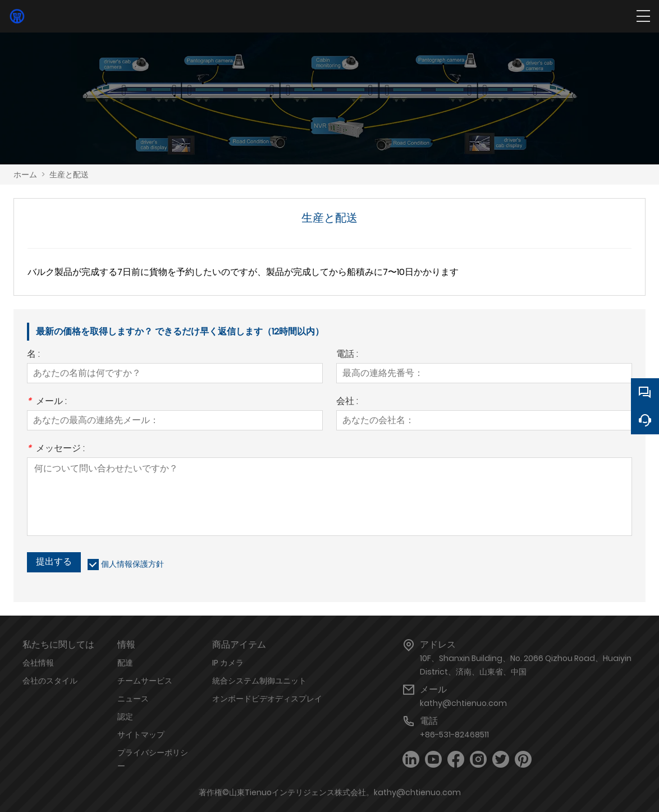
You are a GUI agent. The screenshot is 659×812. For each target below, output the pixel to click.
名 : (33, 355)
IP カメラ (228, 663)
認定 (125, 717)
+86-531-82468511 (454, 735)
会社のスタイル (50, 681)
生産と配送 (69, 175)
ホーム (25, 175)
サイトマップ (141, 735)
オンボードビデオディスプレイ (267, 699)
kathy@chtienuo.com (463, 703)
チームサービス (145, 681)
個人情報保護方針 (132, 564)
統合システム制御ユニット (259, 681)
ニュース (133, 699)
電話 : (347, 355)
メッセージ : (56, 449)
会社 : (347, 402)
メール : (47, 402)
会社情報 (38, 663)
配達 (125, 663)
